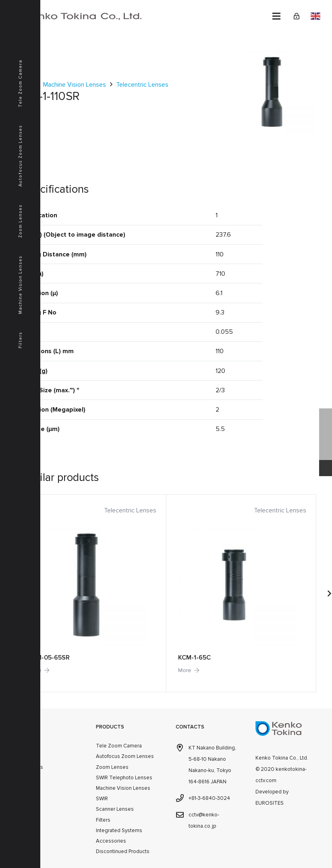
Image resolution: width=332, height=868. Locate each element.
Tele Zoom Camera (119, 746)
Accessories (111, 841)
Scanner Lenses (115, 809)
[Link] (297, 16)
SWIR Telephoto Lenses (124, 778)
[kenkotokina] (74, 16)
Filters (103, 820)
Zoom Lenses (112, 767)
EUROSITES (270, 803)
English (315, 16)
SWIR (102, 799)
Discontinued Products (123, 851)
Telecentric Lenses (142, 85)
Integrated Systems (119, 831)
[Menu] (276, 16)
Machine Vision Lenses (75, 85)
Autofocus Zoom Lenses (125, 756)
